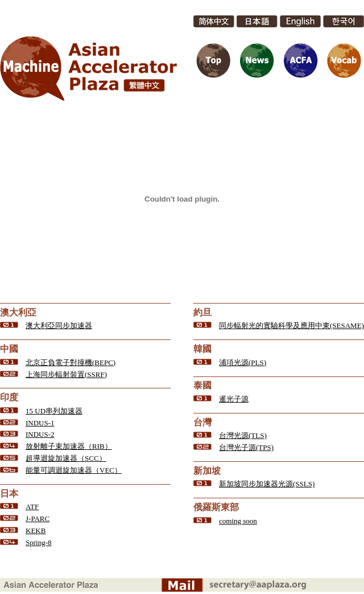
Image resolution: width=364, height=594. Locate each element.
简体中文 (214, 21)
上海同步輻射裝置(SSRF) (66, 374)
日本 (9, 493)
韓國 (202, 349)
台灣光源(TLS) (243, 435)
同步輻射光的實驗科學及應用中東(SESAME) (291, 325)
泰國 (202, 385)
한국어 (344, 21)
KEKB (36, 530)
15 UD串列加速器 (54, 411)
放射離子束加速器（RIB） (69, 446)
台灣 (202, 422)
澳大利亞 (18, 312)
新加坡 (207, 471)
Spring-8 (39, 542)
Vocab (344, 60)
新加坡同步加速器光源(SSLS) (267, 484)
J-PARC (38, 519)
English (300, 21)
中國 (9, 349)
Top (214, 60)
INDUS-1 (40, 423)
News (257, 60)
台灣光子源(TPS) (246, 447)
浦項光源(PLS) (243, 362)
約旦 (202, 312)
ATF (32, 507)
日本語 (257, 21)
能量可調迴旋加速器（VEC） (74, 470)
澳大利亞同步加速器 (59, 325)
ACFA (300, 60)
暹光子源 (234, 399)
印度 (9, 397)
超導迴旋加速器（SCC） (66, 458)
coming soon (238, 521)
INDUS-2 (40, 434)
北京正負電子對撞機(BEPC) (71, 362)
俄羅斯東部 (216, 507)
